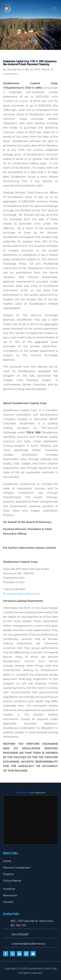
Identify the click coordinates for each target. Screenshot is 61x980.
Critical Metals (12, 881)
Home (7, 861)
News (46, 69)
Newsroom (10, 895)
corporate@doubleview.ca (23, 594)
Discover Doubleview (17, 868)
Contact (8, 902)
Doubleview (15, 69)
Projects (8, 874)
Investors (9, 889)
